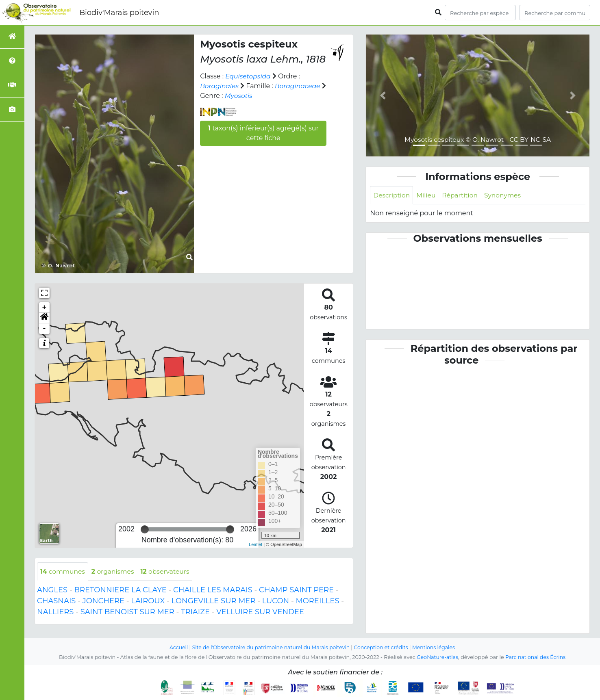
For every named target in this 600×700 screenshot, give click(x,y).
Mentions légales (437, 647)
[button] (44, 318)
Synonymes (506, 195)
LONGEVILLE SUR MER (214, 601)
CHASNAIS (56, 601)
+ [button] (45, 308)
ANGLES (52, 590)
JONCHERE (103, 601)
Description (392, 195)
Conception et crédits (383, 647)
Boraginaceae (299, 86)
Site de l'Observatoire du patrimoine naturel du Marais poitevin (270, 647)
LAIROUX (148, 601)
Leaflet (255, 544)
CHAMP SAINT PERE (296, 590)
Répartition (462, 195)
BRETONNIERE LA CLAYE (120, 590)
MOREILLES (318, 601)
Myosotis (245, 96)
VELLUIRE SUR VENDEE (260, 612)
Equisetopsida (249, 76)
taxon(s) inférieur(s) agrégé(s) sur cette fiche (263, 133)
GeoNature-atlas (436, 657)
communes (63, 571)
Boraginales (220, 86)
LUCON (276, 601)
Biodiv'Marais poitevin (119, 13)
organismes (115, 571)
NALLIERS (55, 612)
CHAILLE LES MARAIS (213, 590)
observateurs (168, 571)
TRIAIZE (195, 612)
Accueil (175, 647)
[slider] (145, 529)
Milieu (427, 195)
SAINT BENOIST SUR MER (127, 612)
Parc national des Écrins (536, 657)
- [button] (45, 329)
